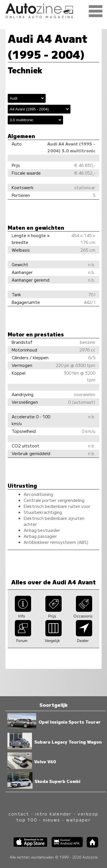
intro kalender (53, 814)
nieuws (52, 820)
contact (19, 814)
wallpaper (78, 820)
